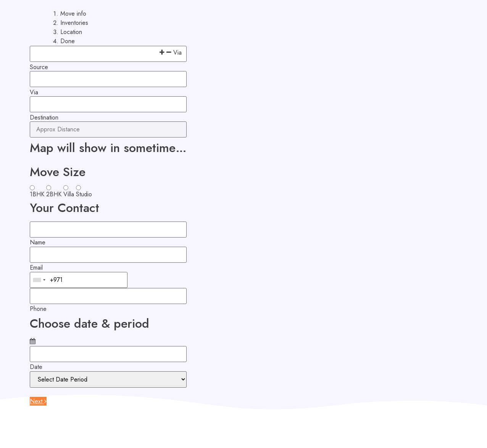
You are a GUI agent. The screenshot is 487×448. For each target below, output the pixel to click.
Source (39, 67)
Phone (38, 309)
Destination (44, 118)
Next (38, 401)
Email (36, 268)
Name (38, 243)
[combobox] (39, 280)
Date (36, 367)
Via (34, 92)
